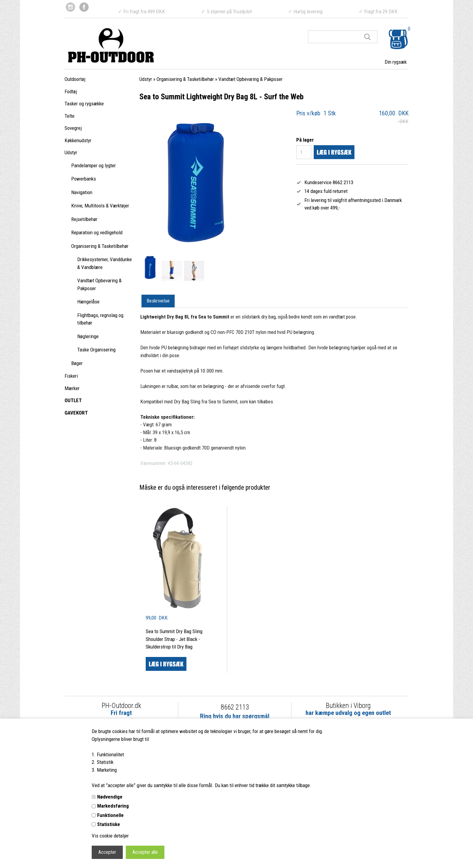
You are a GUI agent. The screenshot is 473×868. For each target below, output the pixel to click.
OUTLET (73, 400)
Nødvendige (110, 797)
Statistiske (109, 824)
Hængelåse (88, 302)
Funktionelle (110, 815)
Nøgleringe (88, 336)
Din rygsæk (396, 62)
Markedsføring (113, 806)
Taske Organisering (96, 350)
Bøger (77, 363)
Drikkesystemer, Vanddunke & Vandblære (105, 263)
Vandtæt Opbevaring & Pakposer (99, 284)
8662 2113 (235, 707)
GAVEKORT (76, 413)
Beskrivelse (158, 301)
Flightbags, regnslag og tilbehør (100, 319)
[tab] (158, 301)
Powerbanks (84, 179)
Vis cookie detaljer (110, 836)
